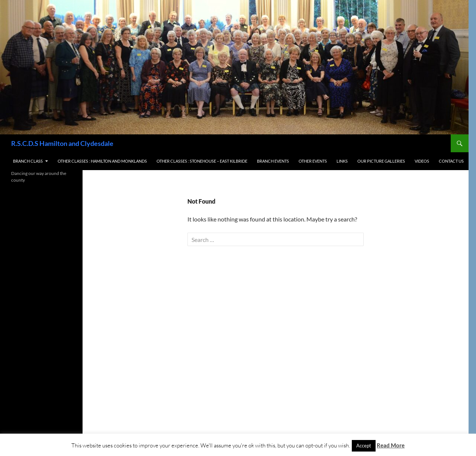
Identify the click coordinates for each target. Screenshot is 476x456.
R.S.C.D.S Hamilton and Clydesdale (62, 143)
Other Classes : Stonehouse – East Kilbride (202, 161)
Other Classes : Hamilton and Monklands (102, 161)
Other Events (313, 161)
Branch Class (28, 161)
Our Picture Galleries (381, 161)
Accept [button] (364, 446)
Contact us (451, 161)
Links (342, 161)
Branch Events (273, 161)
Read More (391, 445)
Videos (422, 161)
